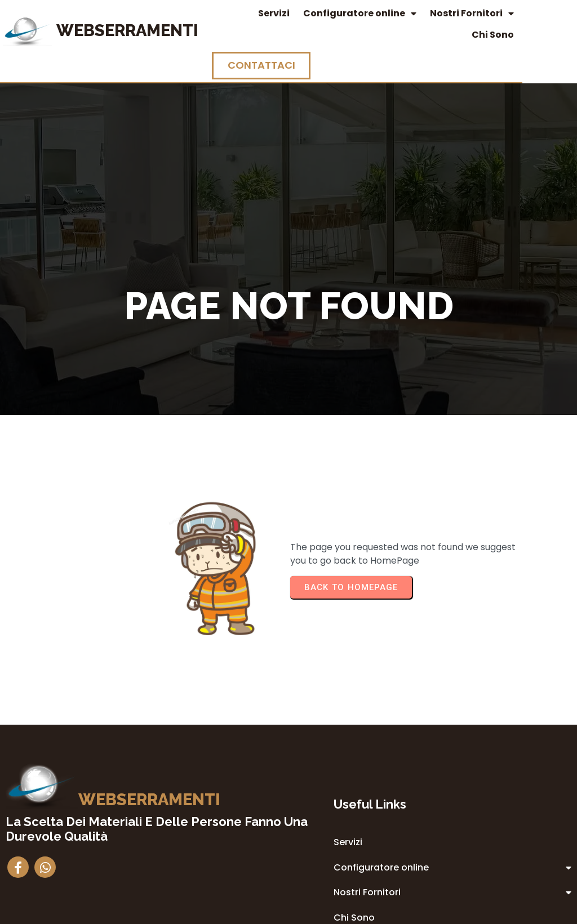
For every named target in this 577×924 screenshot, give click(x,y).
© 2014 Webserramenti (289, 914)
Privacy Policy (356, 822)
